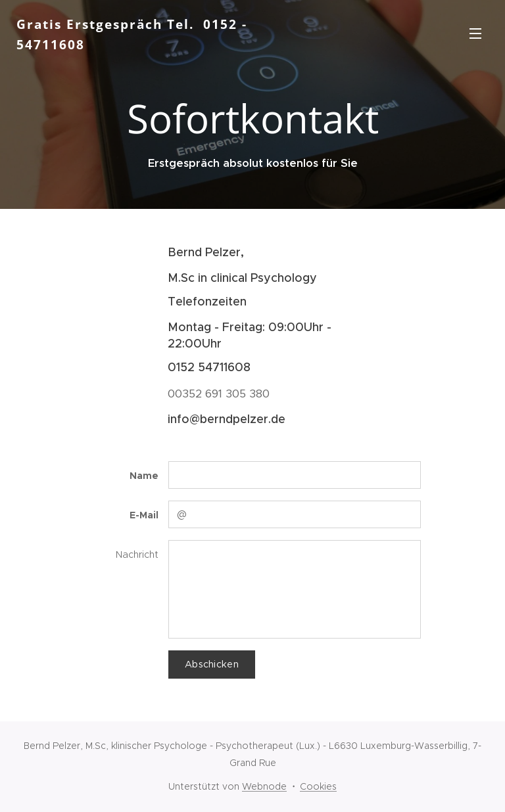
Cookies (318, 786)
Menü (475, 34)
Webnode (264, 786)
